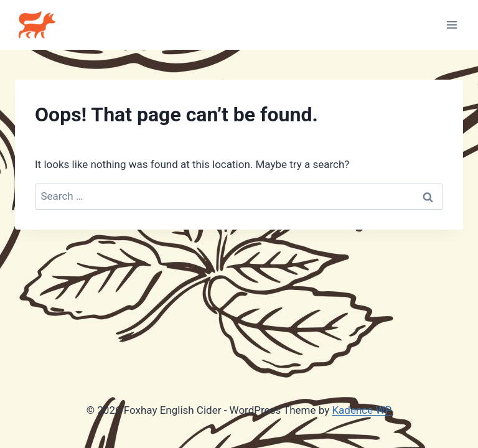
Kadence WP (362, 410)
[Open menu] (452, 25)
